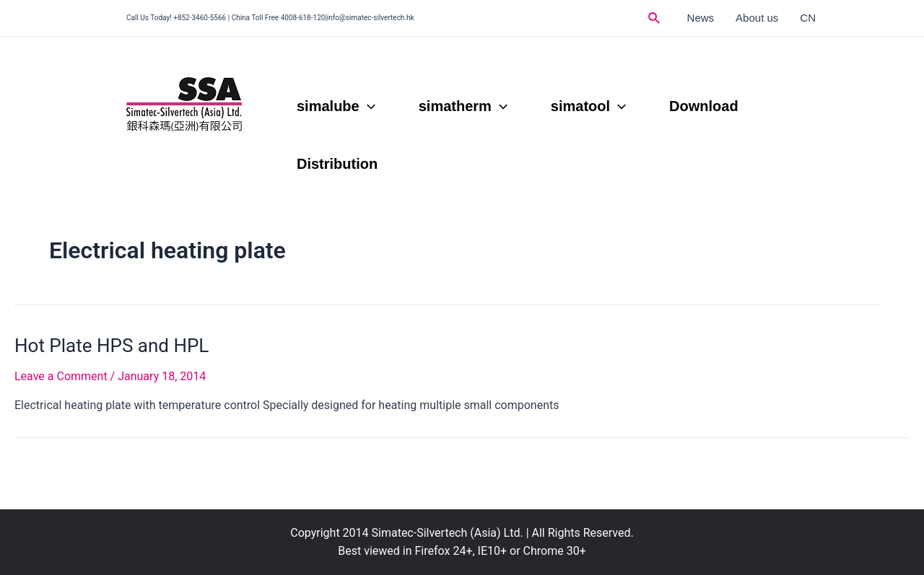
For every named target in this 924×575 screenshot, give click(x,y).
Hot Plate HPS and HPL (112, 346)
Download (704, 106)
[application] (367, 106)
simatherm (463, 106)
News (701, 18)
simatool (588, 106)
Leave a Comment (61, 376)
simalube (336, 106)
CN (808, 18)
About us (757, 18)
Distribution (337, 164)
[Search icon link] (655, 18)
